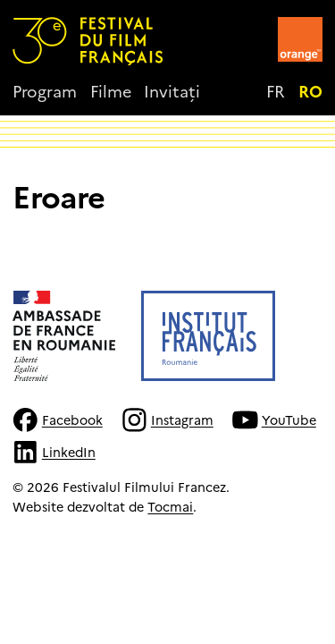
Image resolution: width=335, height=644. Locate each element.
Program (45, 91)
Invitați (172, 91)
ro (310, 91)
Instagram (167, 420)
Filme (111, 91)
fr (276, 91)
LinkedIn (54, 452)
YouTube (274, 420)
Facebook (57, 420)
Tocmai (170, 506)
